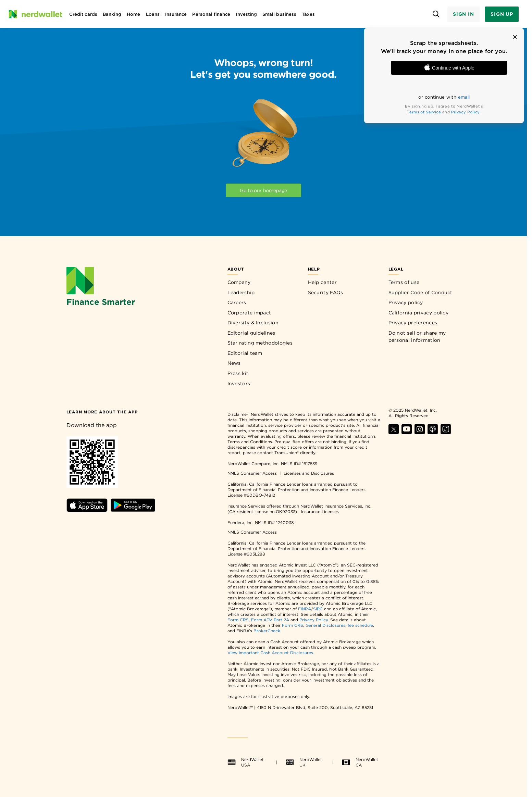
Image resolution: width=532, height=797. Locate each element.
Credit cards (83, 14)
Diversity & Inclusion (253, 323)
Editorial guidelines (251, 333)
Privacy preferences (413, 323)
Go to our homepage (263, 190)
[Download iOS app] (88, 510)
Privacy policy (406, 302)
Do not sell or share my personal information (417, 337)
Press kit (238, 373)
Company (239, 282)
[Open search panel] (436, 14)
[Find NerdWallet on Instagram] (420, 432)
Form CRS (238, 620)
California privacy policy (419, 313)
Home (133, 14)
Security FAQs (326, 292)
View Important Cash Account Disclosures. (271, 653)
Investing (246, 14)
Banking (112, 14)
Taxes (308, 14)
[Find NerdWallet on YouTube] (407, 432)
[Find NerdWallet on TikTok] (446, 432)
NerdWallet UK (304, 762)
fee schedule (360, 625)
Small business (279, 14)
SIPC (318, 609)
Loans (153, 14)
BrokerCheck (267, 631)
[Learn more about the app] (102, 412)
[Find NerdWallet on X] (394, 432)
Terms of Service (424, 112)
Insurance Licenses (320, 512)
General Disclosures (325, 625)
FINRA (305, 609)
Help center (322, 282)
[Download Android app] (133, 510)
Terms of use (404, 282)
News (234, 363)
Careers (237, 302)
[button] (515, 37)
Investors (239, 384)
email (464, 97)
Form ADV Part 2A (270, 620)
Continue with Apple (449, 68)
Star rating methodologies (260, 343)
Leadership (241, 292)
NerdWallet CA (360, 762)
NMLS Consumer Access (252, 473)
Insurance (176, 14)
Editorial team (245, 353)
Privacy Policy (465, 112)
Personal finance (211, 14)
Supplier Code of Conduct (420, 292)
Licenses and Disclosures (309, 473)
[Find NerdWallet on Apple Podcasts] (433, 432)
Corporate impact (249, 313)
